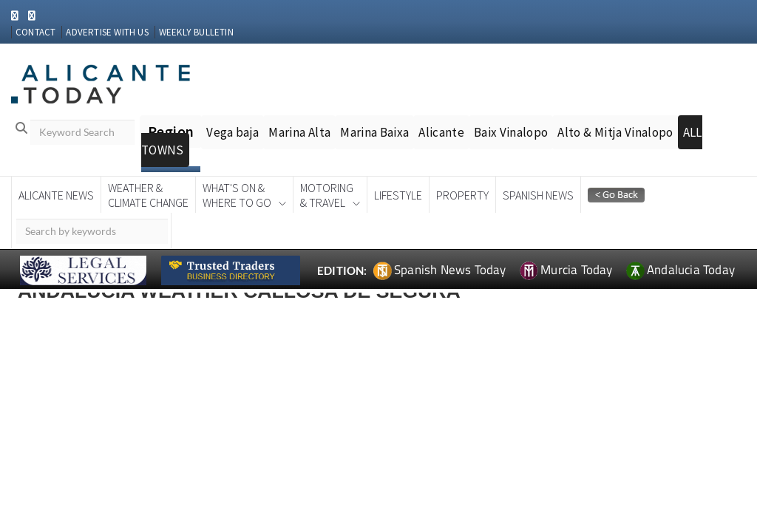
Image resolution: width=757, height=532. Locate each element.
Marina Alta (299, 132)
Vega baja (232, 132)
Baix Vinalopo (511, 132)
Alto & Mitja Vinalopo (615, 132)
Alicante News (56, 195)
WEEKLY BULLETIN (196, 32)
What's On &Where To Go (237, 195)
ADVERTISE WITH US (107, 32)
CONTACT (35, 32)
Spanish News (538, 195)
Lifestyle (398, 195)
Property (462, 195)
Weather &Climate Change (148, 195)
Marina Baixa (374, 132)
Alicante (441, 132)
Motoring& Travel (327, 195)
